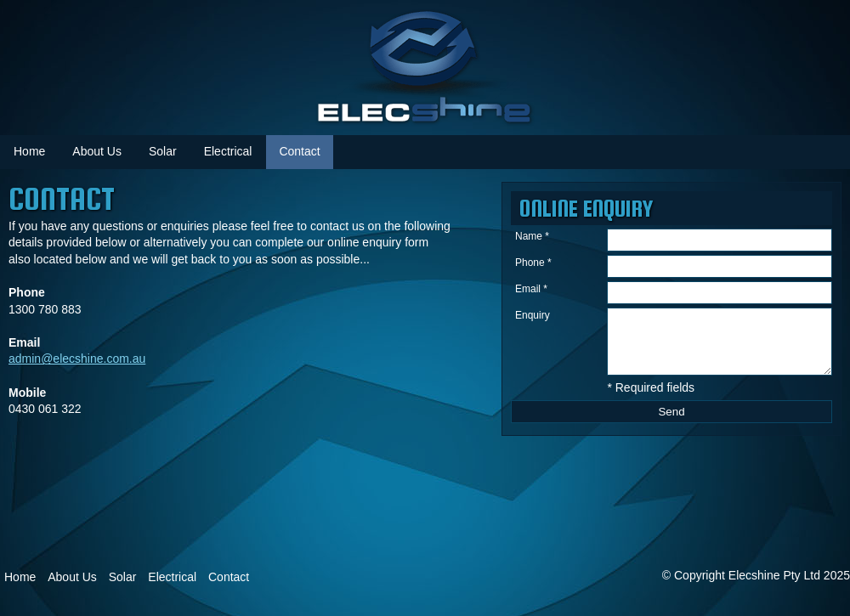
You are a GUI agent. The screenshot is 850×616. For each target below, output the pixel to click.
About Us (72, 577)
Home (29, 151)
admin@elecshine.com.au (77, 359)
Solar (163, 151)
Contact (299, 151)
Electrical (228, 151)
